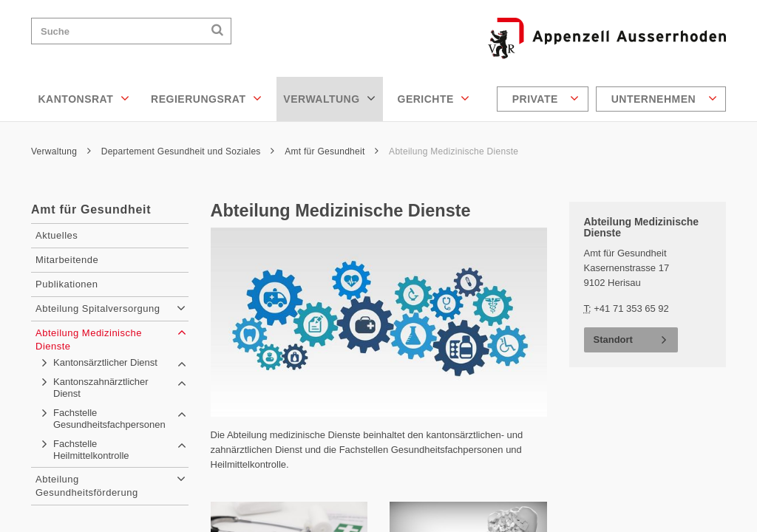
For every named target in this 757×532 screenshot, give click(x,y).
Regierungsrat (206, 98)
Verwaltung (329, 98)
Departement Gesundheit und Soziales (188, 151)
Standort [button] (613, 340)
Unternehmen (664, 98)
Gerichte (434, 98)
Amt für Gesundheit (332, 151)
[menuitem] (544, 99)
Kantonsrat (84, 98)
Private (546, 98)
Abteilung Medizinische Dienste (454, 151)
